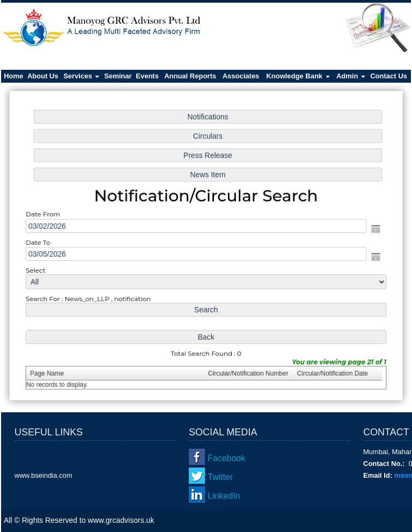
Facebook (226, 458)
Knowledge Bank (298, 76)
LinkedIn (224, 496)
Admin (351, 76)
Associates (241, 76)
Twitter (220, 477)
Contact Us (389, 76)
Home (13, 76)
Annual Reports (190, 76)
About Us (43, 76)
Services (81, 76)
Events (147, 76)
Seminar (118, 76)
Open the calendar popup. (373, 229)
